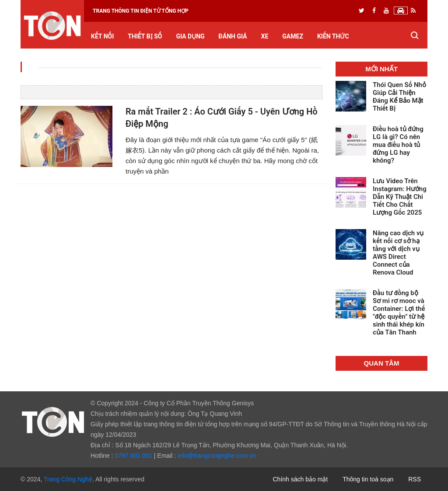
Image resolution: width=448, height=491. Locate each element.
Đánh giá (233, 37)
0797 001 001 (133, 456)
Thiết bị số (145, 37)
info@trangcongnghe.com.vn (217, 456)
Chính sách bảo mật (301, 479)
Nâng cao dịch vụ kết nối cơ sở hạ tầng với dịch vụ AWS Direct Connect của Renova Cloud (398, 253)
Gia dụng (190, 37)
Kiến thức (333, 37)
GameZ (293, 37)
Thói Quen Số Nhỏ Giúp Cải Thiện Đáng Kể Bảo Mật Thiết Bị (399, 97)
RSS (415, 479)
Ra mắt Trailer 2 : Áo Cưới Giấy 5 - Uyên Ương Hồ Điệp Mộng (222, 118)
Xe (265, 37)
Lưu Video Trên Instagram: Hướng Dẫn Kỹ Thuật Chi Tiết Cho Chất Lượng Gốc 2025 (400, 197)
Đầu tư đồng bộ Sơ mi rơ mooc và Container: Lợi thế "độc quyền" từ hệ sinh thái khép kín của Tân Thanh (399, 313)
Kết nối (102, 37)
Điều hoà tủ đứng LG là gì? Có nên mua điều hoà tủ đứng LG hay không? (398, 145)
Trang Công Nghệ (68, 479)
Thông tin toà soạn (368, 479)
